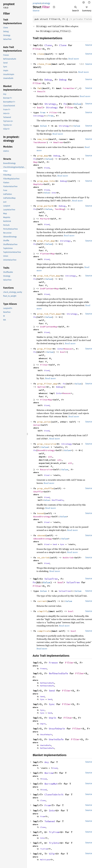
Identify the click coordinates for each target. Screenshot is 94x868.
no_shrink (43, 558)
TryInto (54, 843)
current (42, 601)
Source (36, 11)
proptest (37, 3)
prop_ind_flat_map (49, 276)
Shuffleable (57, 500)
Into (54, 193)
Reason (68, 349)
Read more (74, 59)
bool (40, 107)
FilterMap (46, 400)
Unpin (53, 718)
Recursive (46, 469)
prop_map (43, 156)
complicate (44, 631)
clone (41, 54)
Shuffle (38, 492)
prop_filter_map (47, 384)
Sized (47, 168)
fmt (39, 88)
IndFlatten (47, 288)
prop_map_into (46, 181)
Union (37, 425)
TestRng (59, 209)
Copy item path (54, 7)
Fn (65, 104)
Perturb (45, 219)
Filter (37, 49)
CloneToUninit (54, 795)
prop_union (44, 422)
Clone (48, 45)
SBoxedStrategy (43, 539)
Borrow (49, 773)
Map (35, 162)
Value (78, 104)
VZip (52, 854)
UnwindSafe (56, 739)
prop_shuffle (45, 488)
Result (41, 91)
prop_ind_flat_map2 (49, 314)
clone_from (44, 64)
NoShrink (68, 558)
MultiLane (45, 860)
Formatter (69, 88)
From (47, 805)
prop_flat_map (46, 241)
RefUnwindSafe (58, 673)
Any (47, 762)
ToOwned (50, 821)
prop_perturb (45, 206)
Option (41, 387)
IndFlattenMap (49, 327)
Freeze (53, 663)
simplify (43, 611)
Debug (48, 80)
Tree (43, 112)
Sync (62, 544)
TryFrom (54, 832)
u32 (50, 457)
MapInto (38, 184)
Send (55, 544)
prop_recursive (47, 444)
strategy (46, 3)
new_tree (43, 139)
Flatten (45, 254)
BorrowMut (51, 784)
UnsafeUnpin (57, 729)
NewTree (58, 142)
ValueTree (51, 579)
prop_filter (45, 349)
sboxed (41, 535)
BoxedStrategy (46, 450)
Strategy (50, 104)
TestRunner (40, 142)
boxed (41, 513)
